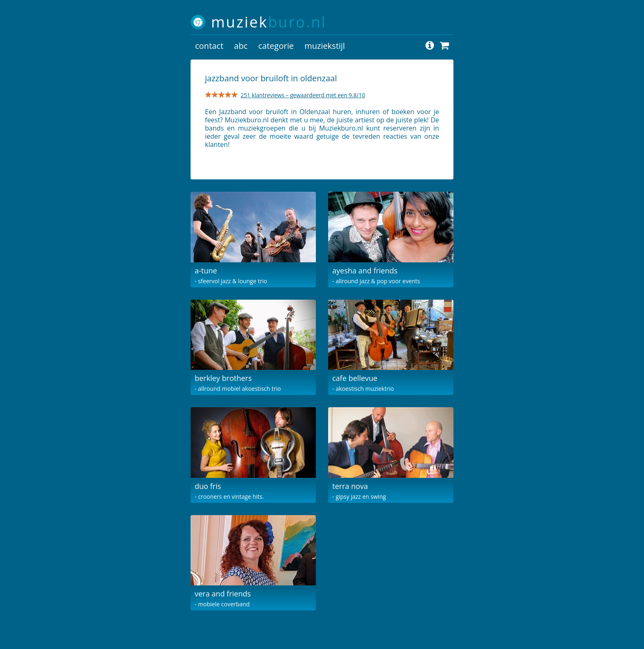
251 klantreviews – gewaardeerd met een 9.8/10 (303, 95)
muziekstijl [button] (325, 46)
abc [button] (241, 46)
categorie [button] (276, 46)
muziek (269, 22)
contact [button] (209, 46)
